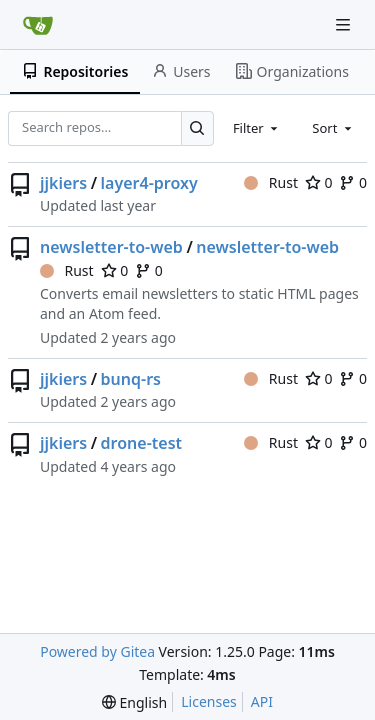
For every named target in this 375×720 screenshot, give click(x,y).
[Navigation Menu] (345, 24)
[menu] (134, 702)
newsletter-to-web (111, 247)
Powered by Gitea (97, 651)
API (262, 701)
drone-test (141, 443)
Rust (271, 182)
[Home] (38, 25)
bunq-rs (131, 379)
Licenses (209, 701)
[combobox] (257, 128)
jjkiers (63, 183)
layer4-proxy (149, 183)
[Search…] (197, 128)
